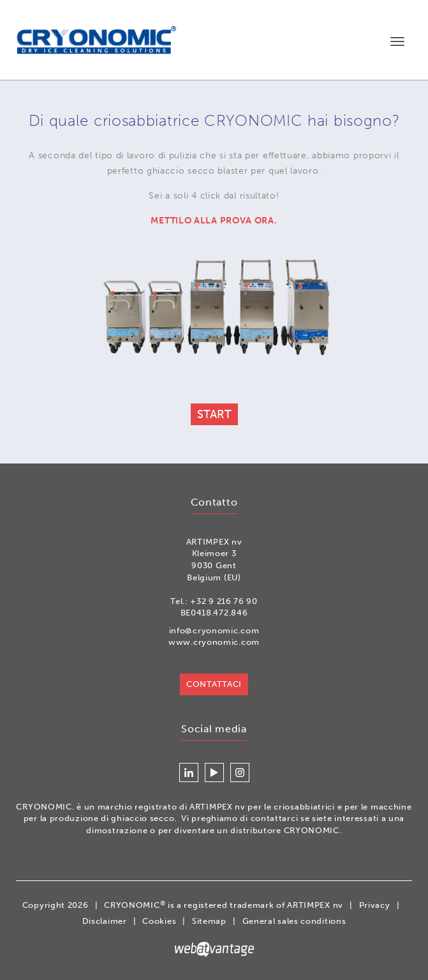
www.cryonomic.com (214, 642)
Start (214, 414)
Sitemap (209, 921)
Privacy (375, 905)
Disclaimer (105, 921)
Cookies (159, 921)
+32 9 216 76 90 (224, 601)
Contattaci (214, 684)
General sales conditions (294, 921)
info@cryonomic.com (214, 630)
